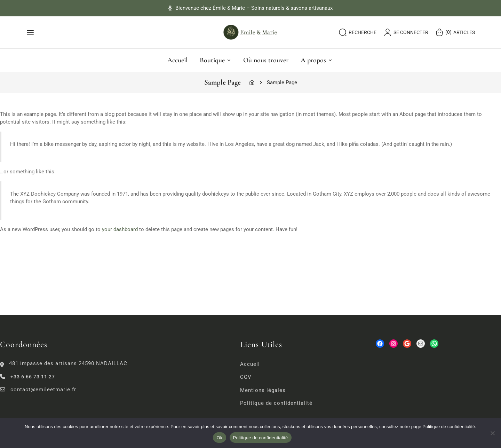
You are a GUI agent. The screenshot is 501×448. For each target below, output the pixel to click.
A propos (316, 60)
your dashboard (120, 229)
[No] (492, 433)
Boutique (215, 60)
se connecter (406, 32)
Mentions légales (263, 390)
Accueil (177, 60)
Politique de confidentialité (276, 403)
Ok (219, 438)
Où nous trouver (266, 60)
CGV (246, 377)
